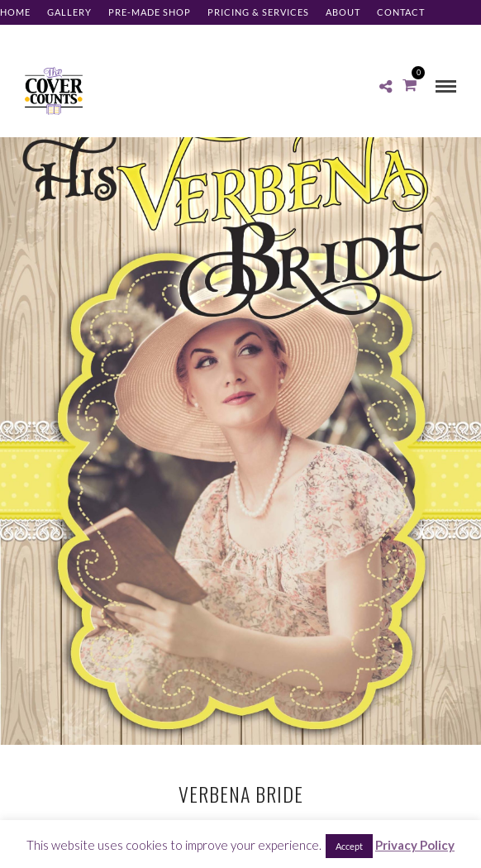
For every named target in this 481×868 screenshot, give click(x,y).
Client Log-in (37, 37)
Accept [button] (349, 846)
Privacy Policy (415, 845)
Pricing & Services (258, 12)
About (343, 12)
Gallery (69, 12)
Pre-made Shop (150, 12)
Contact (401, 12)
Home (15, 12)
